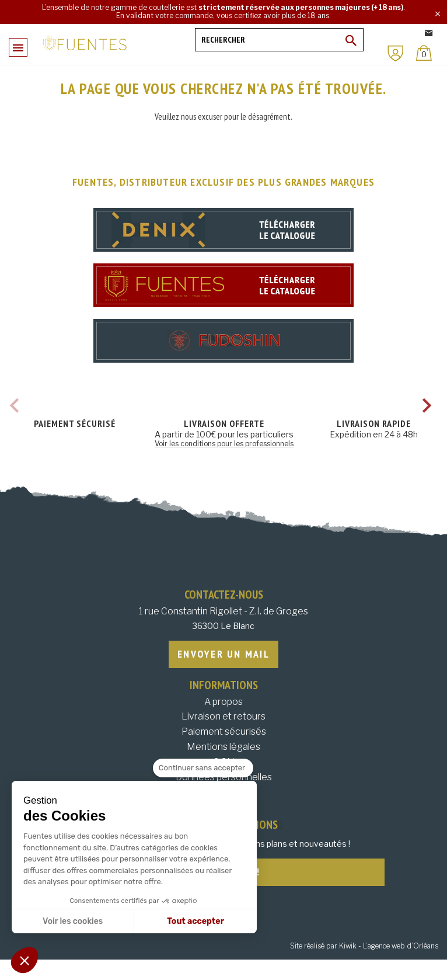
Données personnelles (224, 777)
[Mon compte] (396, 53)
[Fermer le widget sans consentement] (203, 768)
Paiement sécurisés (224, 731)
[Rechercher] (279, 40)
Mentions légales (223, 747)
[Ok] (351, 40)
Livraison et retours (223, 716)
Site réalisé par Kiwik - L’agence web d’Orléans (364, 946)
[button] (25, 960)
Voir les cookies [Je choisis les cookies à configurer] (73, 921)
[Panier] (424, 53)
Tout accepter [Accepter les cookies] (195, 921)
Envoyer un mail (223, 654)
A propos (223, 702)
